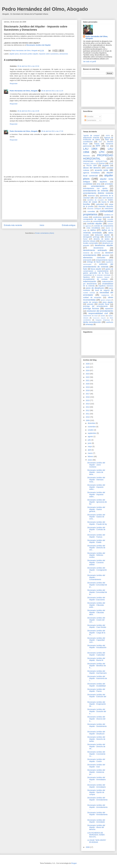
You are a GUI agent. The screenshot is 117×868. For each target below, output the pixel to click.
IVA (108, 146)
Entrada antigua (69, 225)
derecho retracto (89, 241)
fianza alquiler (96, 269)
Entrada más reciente (13, 225)
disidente (86, 253)
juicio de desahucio (95, 288)
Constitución (88, 142)
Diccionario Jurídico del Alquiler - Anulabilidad (97, 685)
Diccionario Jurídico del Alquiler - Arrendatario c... (97, 780)
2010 (88, 417)
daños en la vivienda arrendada (98, 231)
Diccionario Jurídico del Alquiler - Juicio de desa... (96, 472)
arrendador (109, 184)
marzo (90, 453)
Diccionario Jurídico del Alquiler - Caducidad (96, 654)
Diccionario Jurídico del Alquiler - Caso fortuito (97, 626)
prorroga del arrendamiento (95, 306)
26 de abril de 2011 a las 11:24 (52, 91)
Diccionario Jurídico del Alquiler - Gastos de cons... (96, 517)
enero (90, 460)
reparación (109, 309)
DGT (100, 142)
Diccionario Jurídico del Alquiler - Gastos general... (96, 509)
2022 (88, 377)
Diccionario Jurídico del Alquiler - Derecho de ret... (96, 747)
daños (93, 230)
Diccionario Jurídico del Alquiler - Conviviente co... (96, 754)
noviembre (92, 427)
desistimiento (98, 248)
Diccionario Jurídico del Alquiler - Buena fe (96, 659)
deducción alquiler (102, 235)
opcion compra (106, 300)
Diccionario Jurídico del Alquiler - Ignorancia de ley (97, 502)
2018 (88, 390)
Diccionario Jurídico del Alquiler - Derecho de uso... (96, 548)
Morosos (86, 156)
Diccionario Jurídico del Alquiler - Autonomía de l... (97, 679)
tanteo (103, 316)
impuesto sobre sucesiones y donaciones (54, 54)
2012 (88, 410)
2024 (88, 370)
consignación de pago (92, 219)
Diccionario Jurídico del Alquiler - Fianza (96, 690)
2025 (88, 367)
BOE (107, 140)
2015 (88, 400)
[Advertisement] (40, 202)
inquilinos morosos (106, 286)
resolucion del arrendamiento (100, 311)
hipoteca (86, 277)
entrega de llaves (94, 262)
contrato (110, 221)
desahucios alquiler (104, 245)
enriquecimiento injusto (104, 260)
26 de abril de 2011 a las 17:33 (52, 131)
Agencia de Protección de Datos (98, 139)
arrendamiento (98, 186)
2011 (88, 414)
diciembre (92, 423)
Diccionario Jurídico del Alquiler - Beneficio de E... (97, 666)
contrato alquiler (95, 224)
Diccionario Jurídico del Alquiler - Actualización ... (97, 648)
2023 (88, 374)
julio (90, 440)
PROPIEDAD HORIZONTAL (98, 157)
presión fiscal (104, 304)
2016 (88, 397)
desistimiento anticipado (95, 250)
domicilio (97, 253)
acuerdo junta (101, 170)
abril (90, 450)
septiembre (92, 433)
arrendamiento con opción (95, 188)
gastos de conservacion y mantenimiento (98, 270)
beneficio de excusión (96, 200)
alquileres (103, 182)
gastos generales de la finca (96, 273)
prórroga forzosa (91, 308)
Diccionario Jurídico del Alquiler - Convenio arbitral (96, 563)
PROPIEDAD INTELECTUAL (95, 161)
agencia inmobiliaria (91, 173)
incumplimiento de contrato (95, 279)
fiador (85, 269)
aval (96, 198)
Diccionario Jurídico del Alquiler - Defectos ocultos (96, 555)
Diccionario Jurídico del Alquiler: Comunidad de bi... (97, 592)
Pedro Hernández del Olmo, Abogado (45, 9)
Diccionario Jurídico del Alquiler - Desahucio (96, 733)
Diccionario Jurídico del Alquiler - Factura (96, 536)
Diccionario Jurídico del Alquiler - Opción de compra (96, 792)
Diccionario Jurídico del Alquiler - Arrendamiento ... (97, 800)
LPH (102, 152)
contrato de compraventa (103, 226)
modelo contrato (89, 293)
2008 (88, 847)
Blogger (74, 863)
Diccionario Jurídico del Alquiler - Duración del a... (97, 711)
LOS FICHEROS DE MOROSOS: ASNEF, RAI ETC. (96, 835)
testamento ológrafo (99, 318)
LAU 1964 (90, 149)
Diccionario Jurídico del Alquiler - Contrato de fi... (96, 530)
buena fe (105, 202)
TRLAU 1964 (91, 165)
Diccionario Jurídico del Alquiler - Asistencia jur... (96, 772)
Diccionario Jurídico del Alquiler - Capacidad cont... (96, 640)
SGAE (111, 164)
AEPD (108, 136)
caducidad (100, 204)
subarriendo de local (90, 316)
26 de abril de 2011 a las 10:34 (28, 66)
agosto (91, 436)
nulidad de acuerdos (92, 297)
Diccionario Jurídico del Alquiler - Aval (96, 766)
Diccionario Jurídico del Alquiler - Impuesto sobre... (96, 487)
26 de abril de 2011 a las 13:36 (28, 111)
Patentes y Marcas (90, 164)
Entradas (89, 116)
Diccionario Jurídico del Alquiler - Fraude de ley (97, 523)
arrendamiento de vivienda (96, 191)
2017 (88, 394)
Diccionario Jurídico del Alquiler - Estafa (96, 541)
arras (98, 184)
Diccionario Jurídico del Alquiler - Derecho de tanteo (96, 739)
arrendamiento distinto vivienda (98, 193)
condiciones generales (101, 217)
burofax (87, 204)
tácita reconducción (92, 322)
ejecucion (106, 255)
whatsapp (89, 324)
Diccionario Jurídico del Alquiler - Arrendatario (97, 786)
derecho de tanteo (102, 239)
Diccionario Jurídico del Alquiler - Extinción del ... (97, 697)
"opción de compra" (91, 136)
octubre (91, 430)
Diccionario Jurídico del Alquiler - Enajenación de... (97, 704)
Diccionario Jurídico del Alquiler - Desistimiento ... (97, 726)
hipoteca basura (103, 277)
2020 (88, 384)
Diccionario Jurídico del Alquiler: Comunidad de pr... (97, 585)
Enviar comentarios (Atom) (45, 233)
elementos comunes (94, 258)
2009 (88, 420)
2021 (88, 380)
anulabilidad (88, 184)
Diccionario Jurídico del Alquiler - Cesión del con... (96, 620)
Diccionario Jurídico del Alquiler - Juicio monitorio (96, 465)
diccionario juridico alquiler (29, 54)
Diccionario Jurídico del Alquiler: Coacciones (96, 599)
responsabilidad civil (98, 313)
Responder (14, 84)
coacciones (109, 209)
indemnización (90, 281)
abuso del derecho (92, 168)
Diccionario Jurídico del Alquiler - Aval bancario (97, 672)
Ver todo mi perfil (90, 62)
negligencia (105, 295)
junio (90, 443)
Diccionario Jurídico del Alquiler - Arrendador (96, 821)
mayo (90, 446)
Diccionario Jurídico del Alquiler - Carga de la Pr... (96, 633)
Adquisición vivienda (91, 138)
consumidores (98, 221)
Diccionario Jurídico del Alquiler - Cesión (96, 760)
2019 (88, 387)
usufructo (110, 322)
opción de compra (90, 302)
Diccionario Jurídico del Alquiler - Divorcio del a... (96, 719)
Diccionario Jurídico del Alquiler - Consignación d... (97, 570)
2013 (88, 407)
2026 (88, 364)
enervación (87, 260)
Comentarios (90, 120)
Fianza (97, 144)
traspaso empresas (103, 320)
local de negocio (102, 290)
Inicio (42, 225)
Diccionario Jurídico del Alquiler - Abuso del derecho (96, 827)
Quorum (102, 163)
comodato (91, 211)
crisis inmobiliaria (93, 228)
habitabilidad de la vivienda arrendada (97, 275)
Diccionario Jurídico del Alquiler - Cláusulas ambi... (96, 605)
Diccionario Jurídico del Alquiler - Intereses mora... (96, 480)
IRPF (98, 146)
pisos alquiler (108, 302)
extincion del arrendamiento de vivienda (98, 265)
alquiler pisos (14, 54)
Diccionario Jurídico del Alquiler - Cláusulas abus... (96, 612)
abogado (106, 165)
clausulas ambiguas (94, 209)
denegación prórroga (91, 237)
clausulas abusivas (106, 206)
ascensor (91, 196)
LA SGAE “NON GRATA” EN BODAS (97, 841)
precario (90, 304)
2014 (88, 404)
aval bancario (108, 198)
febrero (91, 456)
